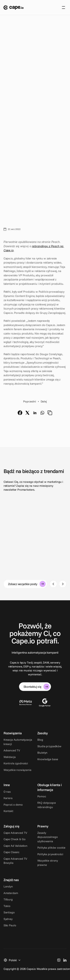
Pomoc (42, 796)
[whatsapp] (42, 413)
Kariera (8, 798)
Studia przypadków (49, 746)
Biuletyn (42, 753)
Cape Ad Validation (15, 846)
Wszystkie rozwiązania (17, 770)
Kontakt (8, 811)
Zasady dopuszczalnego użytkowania (48, 837)
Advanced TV (12, 750)
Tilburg (8, 899)
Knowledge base (48, 759)
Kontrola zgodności (16, 763)
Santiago (9, 912)
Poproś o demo (13, 805)
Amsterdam (11, 893)
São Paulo (10, 925)
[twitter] (27, 413)
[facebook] (20, 413)
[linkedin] (35, 413)
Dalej (44, 401)
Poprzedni (30, 401)
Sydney (8, 919)
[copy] (50, 413)
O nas (7, 792)
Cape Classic (11, 852)
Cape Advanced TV (15, 833)
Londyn (8, 886)
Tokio (7, 906)
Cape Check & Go (15, 839)
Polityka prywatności (50, 854)
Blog (40, 740)
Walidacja (10, 757)
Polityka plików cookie (51, 848)
